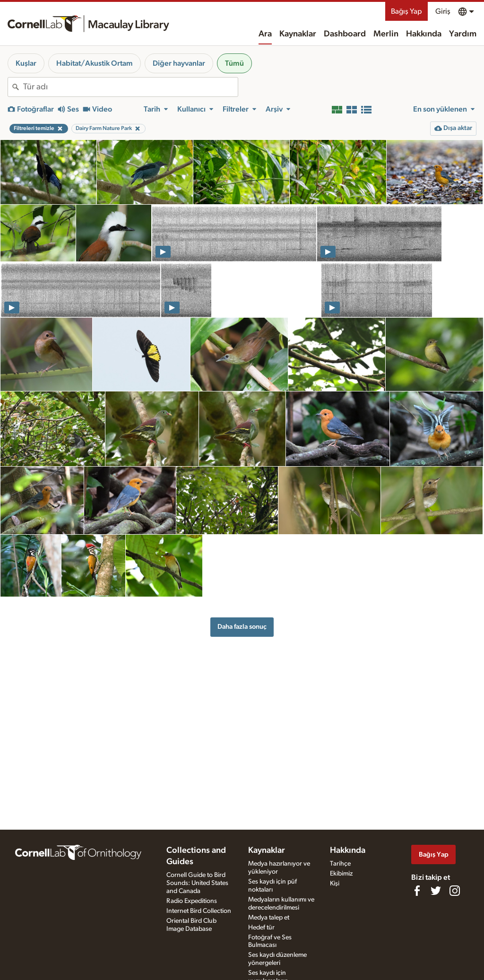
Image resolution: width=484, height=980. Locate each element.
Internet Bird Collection (199, 911)
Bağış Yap (406, 11)
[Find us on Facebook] (417, 891)
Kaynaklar (298, 34)
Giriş (443, 11)
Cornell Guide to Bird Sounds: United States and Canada (197, 883)
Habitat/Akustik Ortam (95, 63)
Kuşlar (26, 63)
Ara (265, 34)
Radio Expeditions (192, 901)
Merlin (386, 34)
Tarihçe (340, 864)
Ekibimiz (341, 874)
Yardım (463, 34)
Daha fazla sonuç (242, 627)
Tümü (234, 63)
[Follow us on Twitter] (436, 891)
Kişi (335, 884)
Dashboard (345, 34)
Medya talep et (269, 918)
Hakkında (424, 34)
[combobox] (130, 87)
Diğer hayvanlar (179, 63)
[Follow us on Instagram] (455, 891)
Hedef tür (261, 928)
